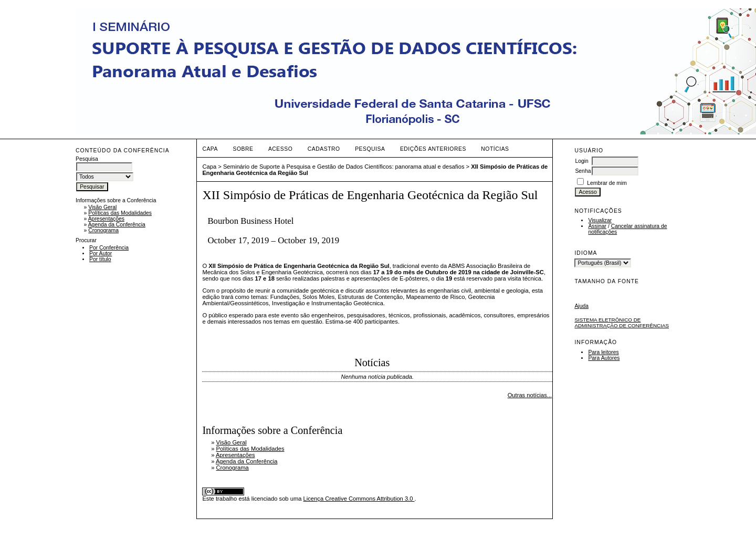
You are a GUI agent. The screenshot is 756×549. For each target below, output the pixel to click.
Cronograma (103, 230)
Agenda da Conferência (117, 225)
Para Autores (604, 358)
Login (581, 161)
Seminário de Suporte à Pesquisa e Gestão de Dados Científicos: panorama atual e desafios (344, 167)
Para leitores (603, 352)
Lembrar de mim (607, 183)
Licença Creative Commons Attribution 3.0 (359, 499)
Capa (210, 149)
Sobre (243, 149)
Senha (583, 171)
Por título (100, 259)
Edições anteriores (433, 149)
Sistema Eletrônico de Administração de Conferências (622, 323)
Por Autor (101, 253)
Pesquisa (370, 149)
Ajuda (581, 306)
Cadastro (324, 149)
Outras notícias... (530, 395)
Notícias (495, 149)
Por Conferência (109, 248)
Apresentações (106, 219)
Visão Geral (102, 207)
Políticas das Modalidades (120, 213)
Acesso (280, 149)
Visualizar (600, 220)
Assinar (597, 226)
